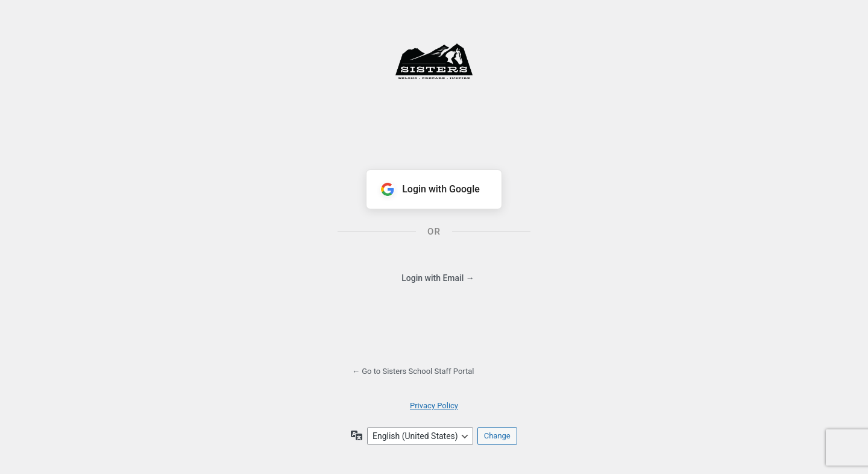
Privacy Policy (434, 406)
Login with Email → (438, 278)
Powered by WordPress (434, 82)
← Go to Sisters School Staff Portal (413, 371)
